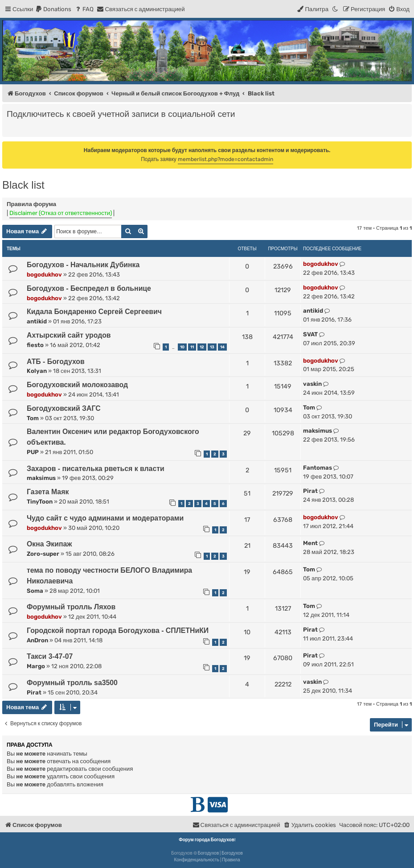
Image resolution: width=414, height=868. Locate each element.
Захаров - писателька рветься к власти (96, 469)
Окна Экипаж (49, 544)
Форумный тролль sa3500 (72, 683)
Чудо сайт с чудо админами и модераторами (105, 518)
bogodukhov (44, 275)
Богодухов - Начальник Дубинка (83, 265)
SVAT (310, 334)
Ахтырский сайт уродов (69, 335)
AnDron (37, 640)
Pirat (310, 491)
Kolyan (37, 371)
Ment (310, 543)
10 (182, 347)
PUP (33, 452)
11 (192, 347)
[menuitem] (53, 9)
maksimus (318, 431)
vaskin (312, 384)
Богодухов (209, 853)
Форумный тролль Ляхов (71, 607)
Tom (33, 418)
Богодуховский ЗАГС (64, 408)
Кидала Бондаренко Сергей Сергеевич (94, 312)
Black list (23, 185)
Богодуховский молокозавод (77, 385)
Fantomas (318, 468)
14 (222, 347)
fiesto (35, 345)
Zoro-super (43, 554)
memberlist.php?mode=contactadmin (225, 159)
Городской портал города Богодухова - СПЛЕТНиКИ (118, 630)
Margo (36, 666)
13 (212, 347)
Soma (35, 591)
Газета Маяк (48, 492)
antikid (37, 321)
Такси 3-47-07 (50, 656)
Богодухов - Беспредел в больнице (89, 288)
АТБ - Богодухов (56, 362)
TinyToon (40, 502)
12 (202, 347)
